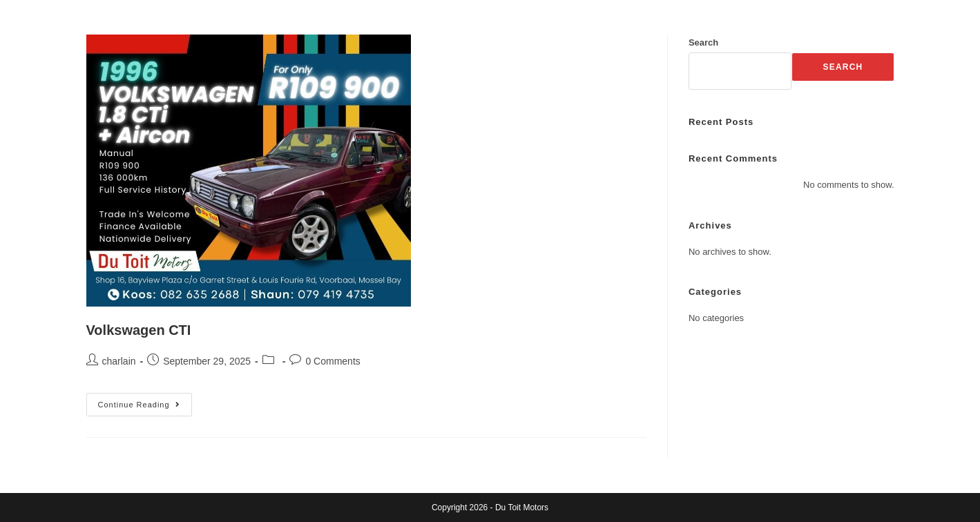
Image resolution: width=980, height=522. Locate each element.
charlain (119, 361)
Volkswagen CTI (139, 330)
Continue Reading (145, 401)
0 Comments (333, 361)
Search (703, 42)
